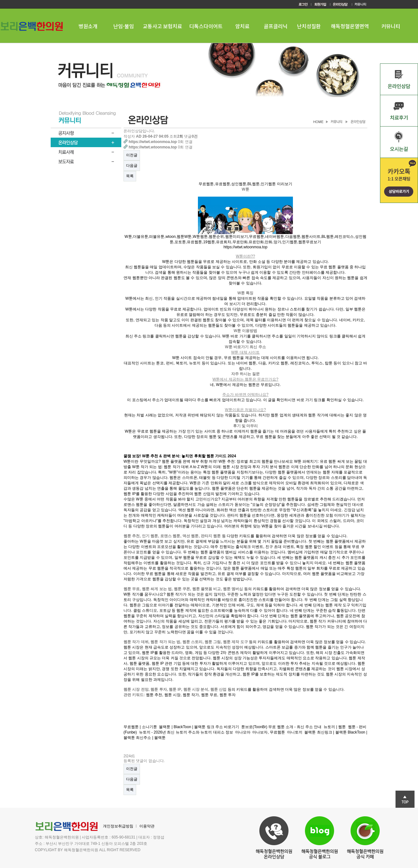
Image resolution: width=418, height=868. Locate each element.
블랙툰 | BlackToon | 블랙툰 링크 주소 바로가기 (199, 727)
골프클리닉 (276, 26)
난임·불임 (124, 26)
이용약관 (147, 826)
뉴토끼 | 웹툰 (335, 727)
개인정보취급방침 (118, 826)
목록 (130, 176)
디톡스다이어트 (206, 26)
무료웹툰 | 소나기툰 (140, 727)
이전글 (132, 155)
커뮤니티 (391, 26)
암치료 (242, 26)
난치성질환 (309, 26)
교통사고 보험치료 (162, 26)
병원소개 (88, 26)
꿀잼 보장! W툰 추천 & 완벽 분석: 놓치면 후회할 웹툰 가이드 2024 (180, 456)
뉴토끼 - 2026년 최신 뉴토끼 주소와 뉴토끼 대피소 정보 (186, 732)
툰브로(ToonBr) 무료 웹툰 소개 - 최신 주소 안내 (281, 727)
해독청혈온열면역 (350, 26)
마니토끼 (295, 732)
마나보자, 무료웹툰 (269, 732)
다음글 (132, 166)
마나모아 (243, 732)
